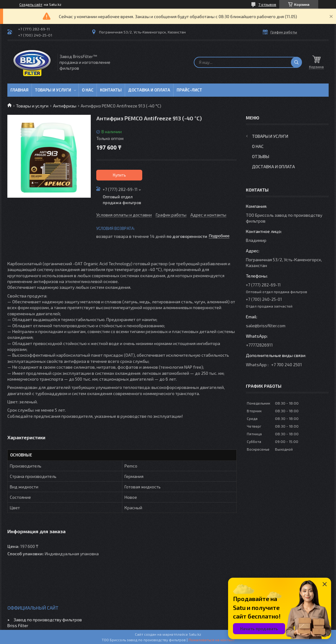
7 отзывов (267, 4)
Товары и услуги (53, 90)
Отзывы (261, 156)
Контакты (111, 90)
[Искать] (296, 62)
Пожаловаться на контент (212, 640)
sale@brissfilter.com (266, 326)
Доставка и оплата (149, 90)
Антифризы (65, 106)
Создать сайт (31, 4)
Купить (119, 175)
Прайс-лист (189, 90)
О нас (88, 90)
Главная (19, 90)
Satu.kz (195, 634)
